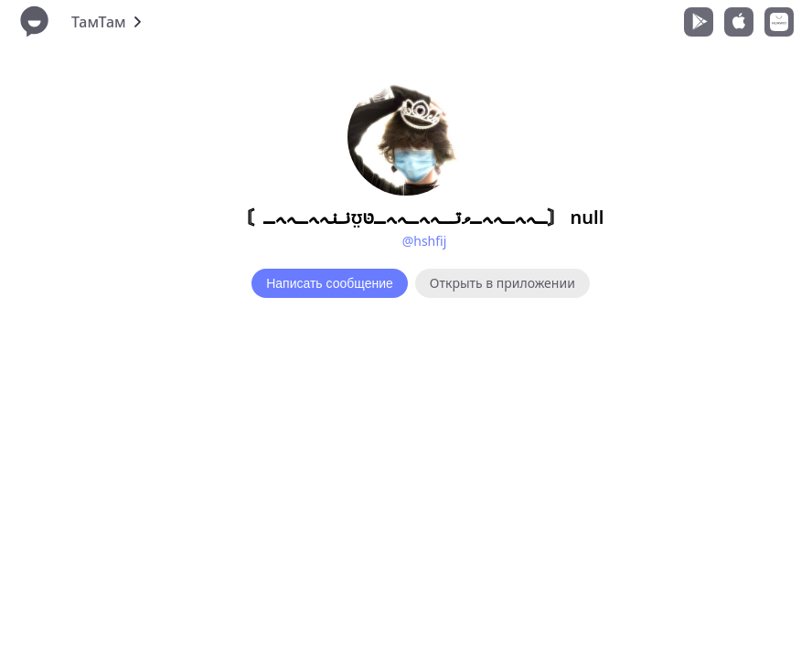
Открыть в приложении (502, 283)
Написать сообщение (330, 283)
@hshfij (425, 241)
